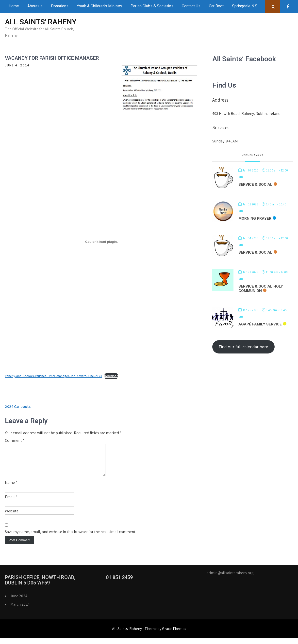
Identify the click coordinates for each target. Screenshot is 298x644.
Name (11, 488)
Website (12, 517)
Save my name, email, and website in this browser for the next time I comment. (71, 538)
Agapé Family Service (260, 324)
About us (35, 6)
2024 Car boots (18, 406)
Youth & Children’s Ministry (99, 6)
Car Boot (216, 6)
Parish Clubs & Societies (152, 6)
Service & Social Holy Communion (261, 289)
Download (111, 376)
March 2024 (20, 610)
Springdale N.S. (245, 6)
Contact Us (191, 6)
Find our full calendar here (243, 347)
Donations (60, 6)
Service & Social (255, 184)
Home (14, 6)
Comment (15, 440)
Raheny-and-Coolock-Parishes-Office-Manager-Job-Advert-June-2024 (53, 376)
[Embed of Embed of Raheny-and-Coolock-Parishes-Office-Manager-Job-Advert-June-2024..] (101, 242)
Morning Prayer (255, 218)
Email (11, 503)
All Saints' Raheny (41, 22)
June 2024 (19, 602)
